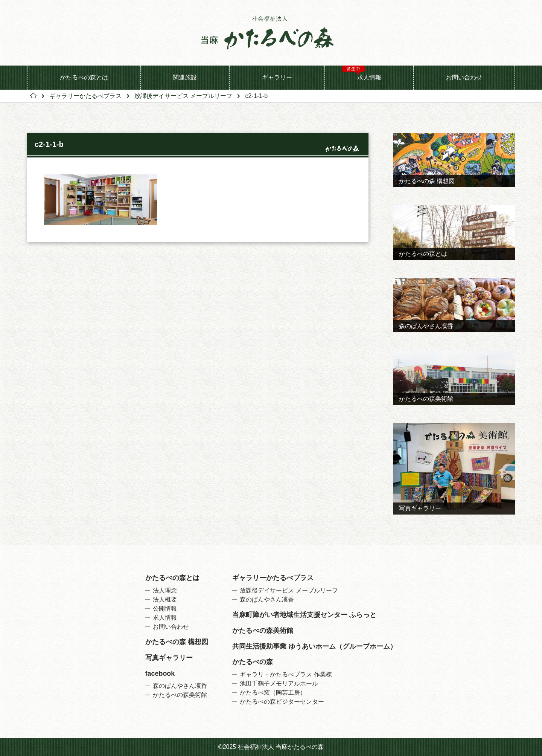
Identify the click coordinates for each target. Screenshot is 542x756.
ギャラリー (277, 77)
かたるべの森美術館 (180, 695)
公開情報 (165, 609)
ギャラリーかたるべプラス (85, 96)
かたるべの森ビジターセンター (282, 702)
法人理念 (165, 591)
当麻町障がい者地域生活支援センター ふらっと (304, 615)
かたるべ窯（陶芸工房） (273, 693)
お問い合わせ (464, 77)
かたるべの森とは (84, 77)
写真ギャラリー (169, 658)
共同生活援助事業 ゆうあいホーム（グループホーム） (314, 647)
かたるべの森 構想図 (177, 642)
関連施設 (185, 77)
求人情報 (362, 73)
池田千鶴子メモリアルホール (279, 684)
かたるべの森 (253, 662)
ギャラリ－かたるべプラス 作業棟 (286, 675)
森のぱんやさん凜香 (180, 686)
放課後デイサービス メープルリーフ (183, 96)
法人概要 (165, 600)
